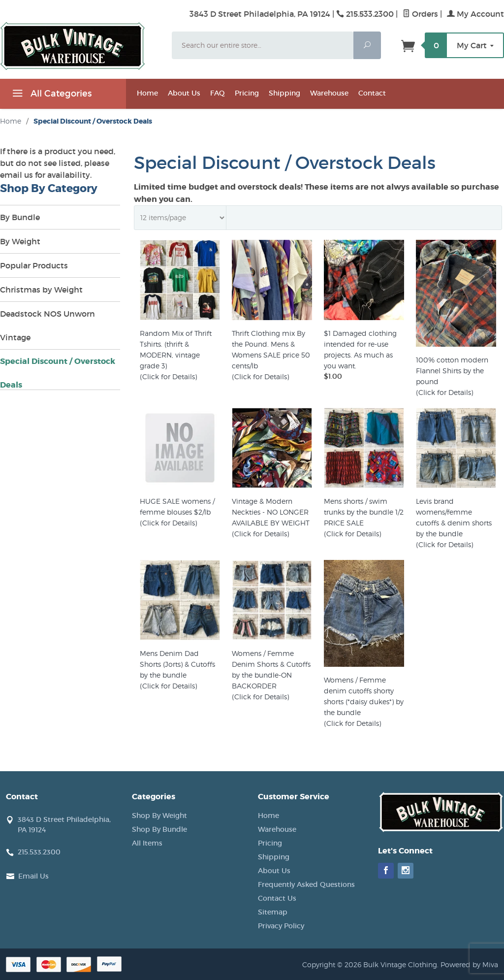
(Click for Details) (168, 376)
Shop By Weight (159, 816)
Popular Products (34, 265)
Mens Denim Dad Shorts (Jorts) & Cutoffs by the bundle (177, 664)
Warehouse (329, 93)
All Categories (51, 95)
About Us (184, 93)
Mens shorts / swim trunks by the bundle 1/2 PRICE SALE (364, 512)
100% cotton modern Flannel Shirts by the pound (452, 371)
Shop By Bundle (159, 829)
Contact (372, 93)
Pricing (247, 93)
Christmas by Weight (41, 290)
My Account (475, 14)
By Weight (20, 241)
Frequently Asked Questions (306, 884)
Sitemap (273, 912)
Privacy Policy (281, 926)
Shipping (284, 93)
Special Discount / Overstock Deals (58, 373)
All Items (147, 843)
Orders (420, 14)
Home (147, 93)
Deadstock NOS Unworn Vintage (47, 326)
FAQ (218, 93)
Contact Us (277, 898)
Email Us (33, 876)
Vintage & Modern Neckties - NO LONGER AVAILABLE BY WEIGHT (271, 512)
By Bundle (20, 217)
